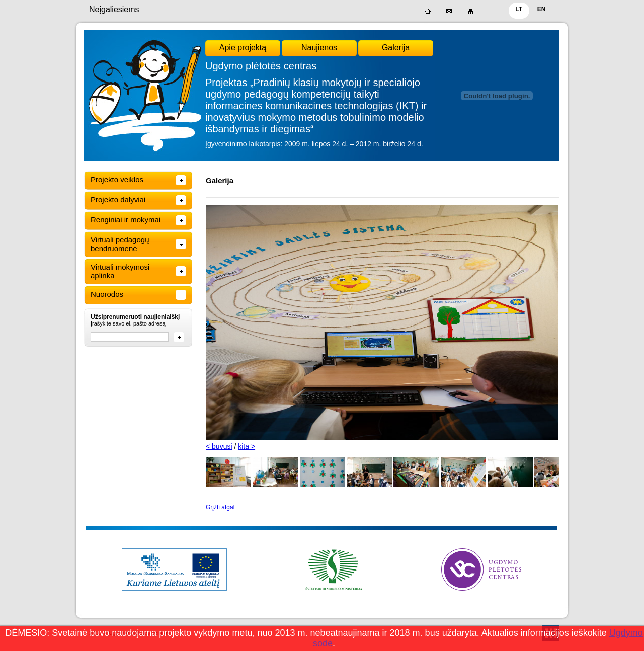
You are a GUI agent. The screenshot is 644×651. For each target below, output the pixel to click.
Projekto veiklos (117, 179)
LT (519, 9)
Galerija (396, 48)
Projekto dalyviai (118, 199)
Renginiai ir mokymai (126, 220)
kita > (247, 446)
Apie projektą (243, 48)
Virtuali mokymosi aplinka (120, 271)
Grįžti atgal (220, 507)
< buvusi (219, 446)
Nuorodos (107, 294)
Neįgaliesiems (114, 9)
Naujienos (319, 48)
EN (542, 9)
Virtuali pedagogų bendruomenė (120, 244)
